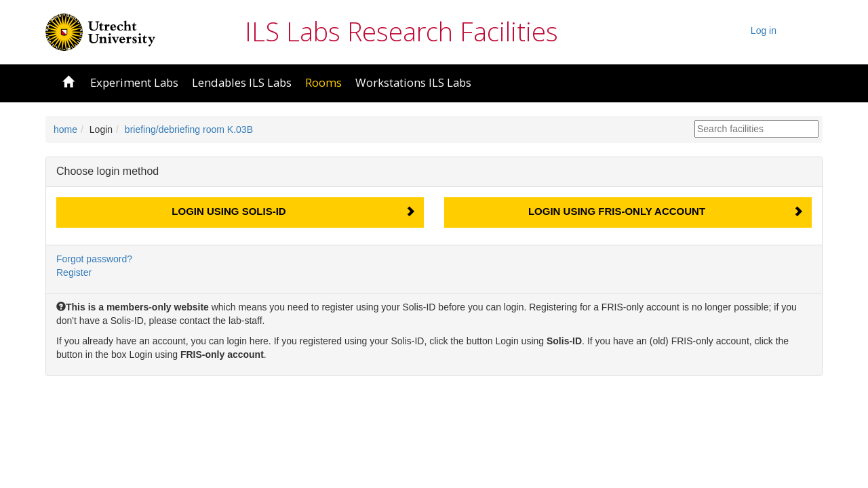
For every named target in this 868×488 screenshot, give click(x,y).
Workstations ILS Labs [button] (413, 82)
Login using (229, 211)
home (65, 129)
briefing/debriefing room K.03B (189, 129)
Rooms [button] (323, 82)
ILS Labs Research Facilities (401, 31)
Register (74, 272)
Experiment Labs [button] (134, 82)
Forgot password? (94, 259)
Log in (764, 30)
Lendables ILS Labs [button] (242, 82)
